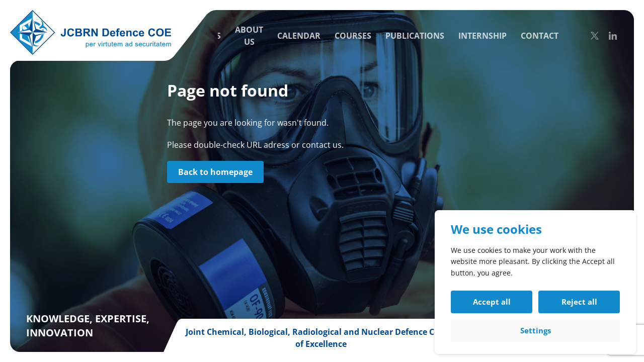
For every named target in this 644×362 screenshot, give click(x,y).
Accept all (492, 302)
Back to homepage (215, 172)
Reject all (579, 302)
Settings (536, 330)
